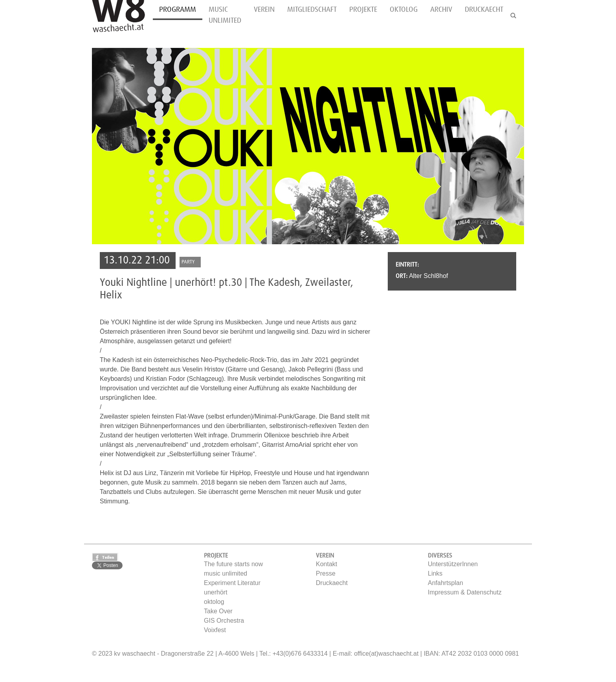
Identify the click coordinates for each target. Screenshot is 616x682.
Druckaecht (484, 10)
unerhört (216, 592)
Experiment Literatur (232, 583)
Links (435, 573)
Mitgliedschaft (312, 10)
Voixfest (215, 630)
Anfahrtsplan (445, 583)
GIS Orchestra (224, 621)
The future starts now (233, 564)
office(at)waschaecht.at (386, 654)
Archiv (441, 10)
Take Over (218, 611)
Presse (326, 573)
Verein (264, 10)
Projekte (363, 10)
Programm (178, 10)
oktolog (404, 10)
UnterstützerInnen (453, 564)
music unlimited (225, 15)
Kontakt (326, 564)
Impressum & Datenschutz (465, 592)
